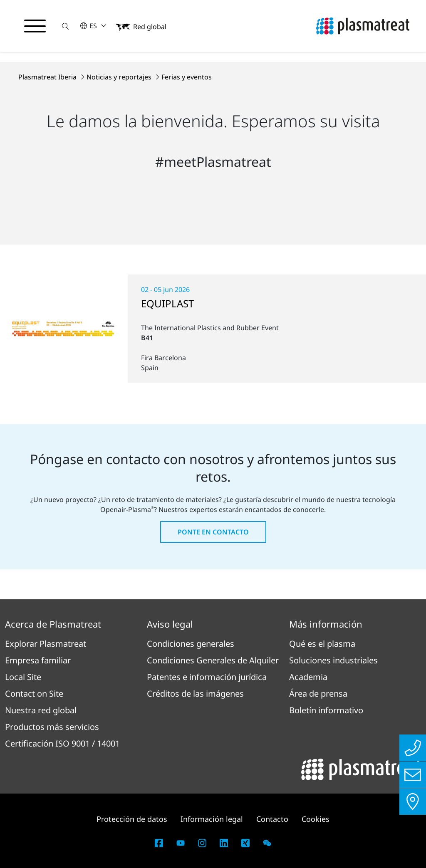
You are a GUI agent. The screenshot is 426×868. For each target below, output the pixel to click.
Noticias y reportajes (120, 77)
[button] (65, 26)
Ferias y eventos (187, 77)
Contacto (272, 819)
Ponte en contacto (213, 532)
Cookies (316, 819)
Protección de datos (132, 819)
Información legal (212, 819)
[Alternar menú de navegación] (35, 26)
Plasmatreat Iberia (48, 77)
